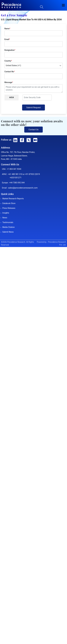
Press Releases (9, 208)
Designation (10, 50)
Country (8, 61)
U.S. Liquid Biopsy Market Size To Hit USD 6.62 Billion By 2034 (31, 20)
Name (7, 29)
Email (7, 39)
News (5, 218)
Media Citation (9, 227)
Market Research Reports (13, 199)
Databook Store (9, 203)
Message (9, 82)
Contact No (10, 72)
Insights (6, 213)
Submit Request (33, 108)
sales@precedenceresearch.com (23, 188)
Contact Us (33, 130)
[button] (63, 5)
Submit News (8, 232)
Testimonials (8, 222)
